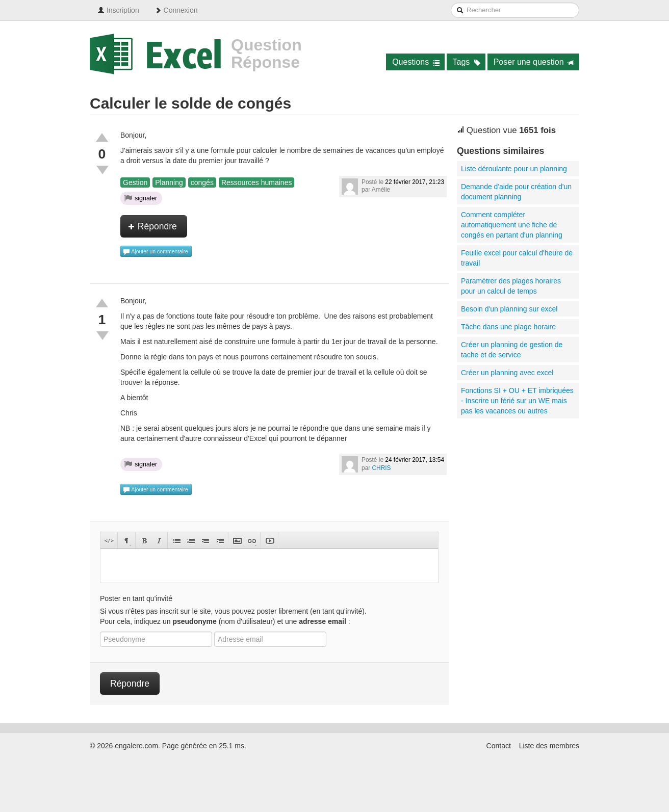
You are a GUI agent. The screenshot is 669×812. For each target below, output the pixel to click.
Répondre (152, 226)
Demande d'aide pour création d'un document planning (516, 192)
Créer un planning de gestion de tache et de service (512, 350)
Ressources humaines (257, 182)
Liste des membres (549, 746)
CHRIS (382, 468)
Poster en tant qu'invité (136, 598)
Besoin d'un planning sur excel (509, 309)
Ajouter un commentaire (156, 252)
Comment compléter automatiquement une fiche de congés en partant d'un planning (512, 225)
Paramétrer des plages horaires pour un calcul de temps (511, 286)
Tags (467, 62)
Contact (499, 746)
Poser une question (534, 62)
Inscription (118, 10)
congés (202, 182)
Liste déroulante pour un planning (514, 169)
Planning (169, 182)
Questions (416, 62)
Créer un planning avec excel (507, 373)
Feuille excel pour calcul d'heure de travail (517, 258)
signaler (141, 198)
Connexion (176, 10)
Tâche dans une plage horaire (508, 327)
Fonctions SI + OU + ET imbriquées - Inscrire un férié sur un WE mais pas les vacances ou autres (517, 401)
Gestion (135, 182)
